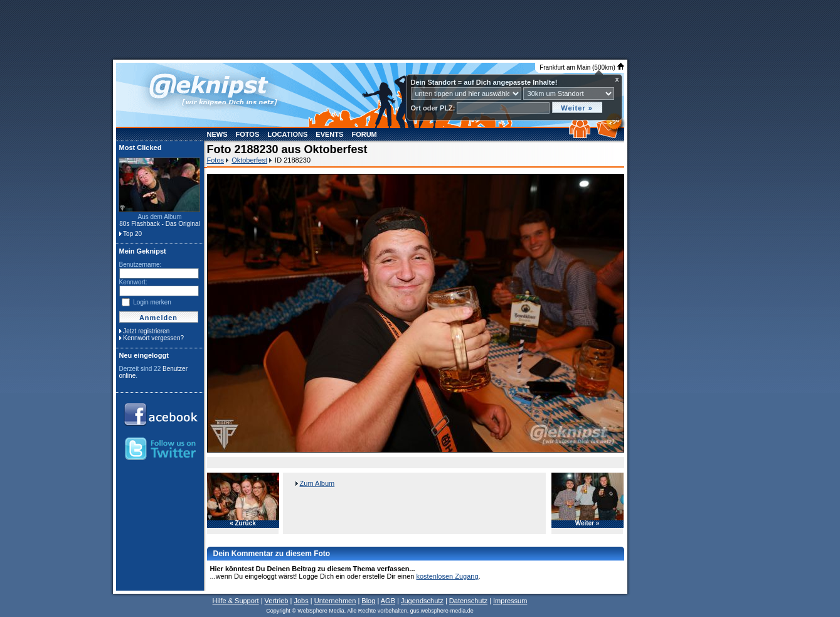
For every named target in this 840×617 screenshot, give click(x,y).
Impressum (510, 601)
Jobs (301, 601)
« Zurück (243, 523)
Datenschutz (468, 601)
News (217, 134)
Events (329, 134)
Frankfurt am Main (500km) (582, 67)
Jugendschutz (422, 601)
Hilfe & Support (236, 601)
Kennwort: (133, 282)
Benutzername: (141, 265)
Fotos (248, 134)
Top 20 (132, 234)
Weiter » (587, 523)
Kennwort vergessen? (153, 338)
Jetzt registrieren (146, 331)
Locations (287, 134)
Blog (368, 601)
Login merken (152, 302)
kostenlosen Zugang (447, 576)
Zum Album (317, 483)
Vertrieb (277, 601)
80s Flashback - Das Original (159, 224)
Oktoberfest (249, 160)
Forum (364, 134)
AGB (388, 601)
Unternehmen (335, 601)
